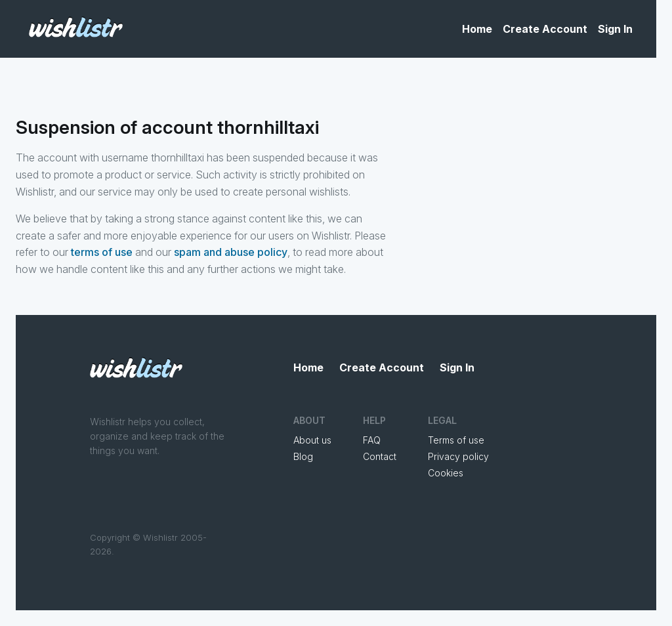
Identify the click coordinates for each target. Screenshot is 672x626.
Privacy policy (458, 456)
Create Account (545, 29)
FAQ (372, 440)
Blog (303, 456)
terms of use (102, 252)
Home (477, 29)
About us (312, 440)
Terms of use (456, 440)
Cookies (446, 473)
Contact (380, 456)
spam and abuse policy (231, 252)
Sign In (615, 29)
